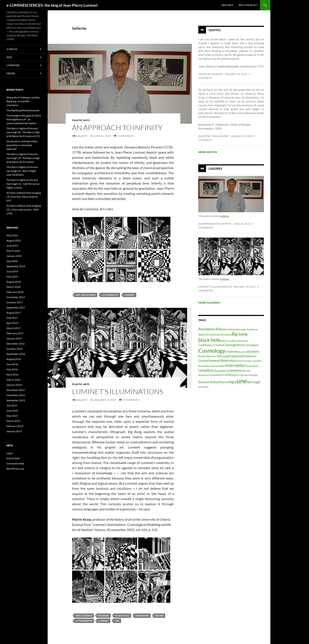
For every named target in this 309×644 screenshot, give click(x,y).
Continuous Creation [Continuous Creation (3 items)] (211, 345)
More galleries (211, 303)
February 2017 (15, 333)
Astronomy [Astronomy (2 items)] (226, 335)
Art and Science (86, 295)
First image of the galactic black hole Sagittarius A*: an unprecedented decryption (24, 119)
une (117, 621)
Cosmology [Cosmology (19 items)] (212, 351)
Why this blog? (248, 5)
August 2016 (14, 359)
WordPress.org (15, 469)
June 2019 (12, 271)
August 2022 (14, 240)
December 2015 (16, 390)
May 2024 (12, 235)
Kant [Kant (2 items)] (248, 366)
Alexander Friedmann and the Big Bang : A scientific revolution (23, 101)
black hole (122, 616)
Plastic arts (81, 120)
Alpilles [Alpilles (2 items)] (202, 335)
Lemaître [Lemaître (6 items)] (205, 370)
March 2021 (13, 251)
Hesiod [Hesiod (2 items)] (202, 366)
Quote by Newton (211, 74)
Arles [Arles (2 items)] (218, 335)
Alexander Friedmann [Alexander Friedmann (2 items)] (247, 329)
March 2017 (13, 328)
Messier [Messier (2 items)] (246, 371)
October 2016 (14, 349)
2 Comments (126, 136)
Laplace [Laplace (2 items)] (255, 366)
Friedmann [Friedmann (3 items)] (250, 356)
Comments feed (15, 463)
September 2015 (16, 400)
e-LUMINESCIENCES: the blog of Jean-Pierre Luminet (52, 5)
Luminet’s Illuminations (118, 391)
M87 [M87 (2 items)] (240, 371)
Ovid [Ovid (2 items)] (224, 375)
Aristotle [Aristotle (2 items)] (211, 335)
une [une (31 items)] (242, 381)
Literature (13, 65)
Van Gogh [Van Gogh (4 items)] (254, 382)
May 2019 (12, 277)
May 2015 (12, 416)
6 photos (225, 216)
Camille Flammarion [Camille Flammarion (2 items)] (238, 341)
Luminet (130, 295)
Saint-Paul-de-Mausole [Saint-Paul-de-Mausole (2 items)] (245, 375)
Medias (11, 73)
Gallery (82, 136)
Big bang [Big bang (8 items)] (240, 334)
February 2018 (15, 292)
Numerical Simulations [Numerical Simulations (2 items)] (210, 375)
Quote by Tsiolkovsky (214, 136)
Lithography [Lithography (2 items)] (219, 371)
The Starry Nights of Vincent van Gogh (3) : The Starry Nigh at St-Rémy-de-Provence (23, 158)
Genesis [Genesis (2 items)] (239, 361)
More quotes (209, 152)
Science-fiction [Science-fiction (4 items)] (209, 382)
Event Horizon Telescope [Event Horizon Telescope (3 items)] (214, 356)
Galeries (215, 169)
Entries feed (13, 458)
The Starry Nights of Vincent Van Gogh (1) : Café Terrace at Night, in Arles (23, 184)
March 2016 (13, 380)
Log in (10, 453)
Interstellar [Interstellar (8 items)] (236, 365)
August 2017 (14, 313)
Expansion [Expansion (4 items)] (236, 356)
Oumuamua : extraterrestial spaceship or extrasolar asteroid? (22, 145)
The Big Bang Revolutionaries (23, 110)
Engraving (142, 616)
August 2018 (14, 282)
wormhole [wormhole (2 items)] (203, 387)
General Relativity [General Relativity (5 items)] (221, 360)
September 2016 (16, 354)
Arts (9, 57)
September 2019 (16, 266)
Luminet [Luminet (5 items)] (231, 370)
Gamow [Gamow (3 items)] (203, 361)
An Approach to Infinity (117, 127)
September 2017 (16, 308)
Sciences (12, 49)
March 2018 (13, 287)
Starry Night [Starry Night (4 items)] (228, 382)
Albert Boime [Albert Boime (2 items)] (229, 329)
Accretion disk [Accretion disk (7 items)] (210, 329)
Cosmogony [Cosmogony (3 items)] (251, 345)
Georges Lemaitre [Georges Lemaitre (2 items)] (252, 361)
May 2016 (12, 369)
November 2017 (16, 297)
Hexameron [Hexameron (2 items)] (212, 366)
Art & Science (84, 616)
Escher (159, 616)
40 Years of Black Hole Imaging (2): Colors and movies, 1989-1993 (24, 210)
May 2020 (12, 261)
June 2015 (12, 411)
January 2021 (14, 256)
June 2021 (12, 246)
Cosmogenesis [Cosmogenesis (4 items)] (234, 345)
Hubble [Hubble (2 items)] (222, 366)
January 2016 (14, 385)
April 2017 (12, 323)
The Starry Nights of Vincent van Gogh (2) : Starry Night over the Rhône (22, 171)
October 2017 (14, 302)
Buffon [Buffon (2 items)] (224, 341)
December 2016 (16, 344)
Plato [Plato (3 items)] (230, 375)
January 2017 (14, 338)
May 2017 (12, 318)
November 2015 (16, 395)
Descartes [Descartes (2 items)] (242, 352)
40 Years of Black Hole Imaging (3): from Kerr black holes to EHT (24, 197)
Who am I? (227, 5)
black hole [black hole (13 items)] (209, 340)
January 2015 (14, 431)
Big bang (104, 616)
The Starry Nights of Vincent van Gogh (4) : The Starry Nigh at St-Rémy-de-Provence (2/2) (23, 132)
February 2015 (15, 426)
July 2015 (12, 405)
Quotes (215, 30)
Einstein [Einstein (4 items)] (253, 352)
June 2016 (12, 364)
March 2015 (13, 421)
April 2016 (12, 375)
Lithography (110, 295)
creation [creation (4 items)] (231, 352)
